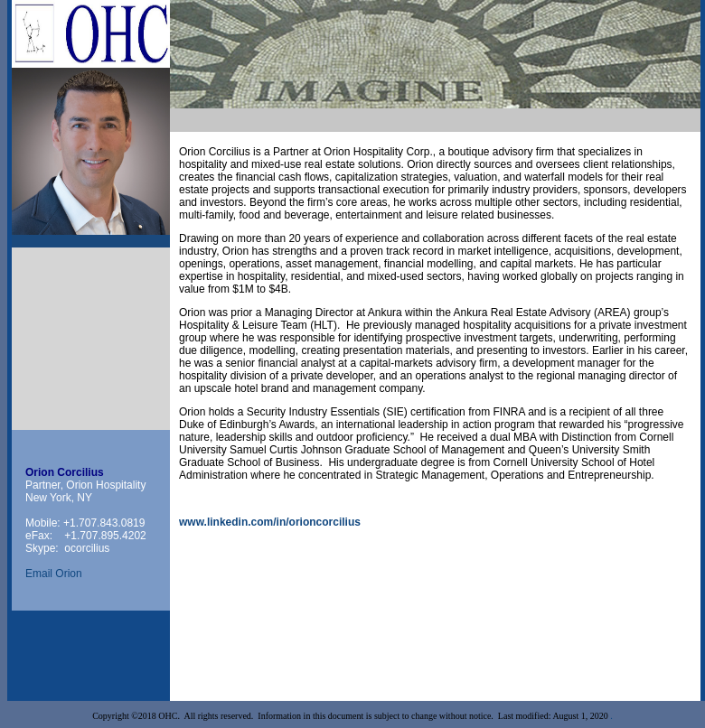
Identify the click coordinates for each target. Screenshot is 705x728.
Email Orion (54, 574)
